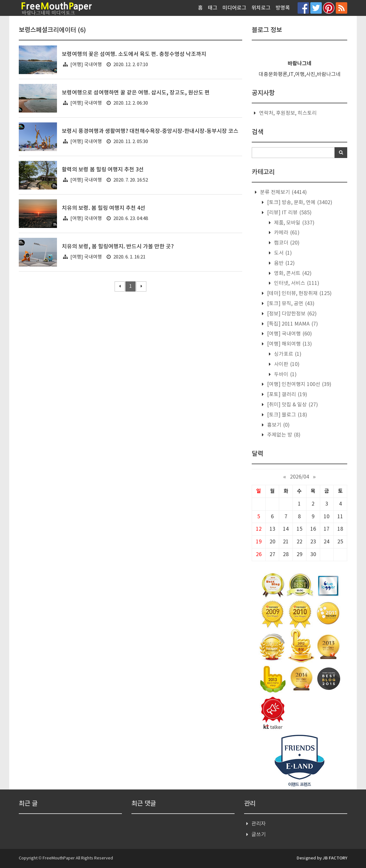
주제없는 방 (283, 435)
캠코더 (286, 243)
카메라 (286, 233)
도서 (282, 253)
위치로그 (261, 8)
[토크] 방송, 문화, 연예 (299, 203)
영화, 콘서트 (292, 273)
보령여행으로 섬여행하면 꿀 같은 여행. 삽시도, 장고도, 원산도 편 (136, 93)
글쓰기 (259, 835)
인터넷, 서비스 (296, 283)
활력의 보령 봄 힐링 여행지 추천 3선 (103, 170)
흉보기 (278, 425)
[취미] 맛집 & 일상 (292, 405)
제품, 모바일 (294, 223)
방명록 (283, 8)
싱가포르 (287, 354)
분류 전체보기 (283, 192)
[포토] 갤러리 (286, 395)
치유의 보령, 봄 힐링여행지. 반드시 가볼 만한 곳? (118, 247)
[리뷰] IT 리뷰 (289, 213)
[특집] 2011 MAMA (292, 324)
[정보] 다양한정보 (291, 314)
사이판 (286, 364)
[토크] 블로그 (286, 415)
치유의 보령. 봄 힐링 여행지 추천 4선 (104, 208)
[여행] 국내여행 (86, 65)
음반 (284, 263)
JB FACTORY (335, 858)
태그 (213, 8)
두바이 (285, 375)
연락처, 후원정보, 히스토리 (288, 113)
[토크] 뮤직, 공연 (290, 304)
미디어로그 (234, 8)
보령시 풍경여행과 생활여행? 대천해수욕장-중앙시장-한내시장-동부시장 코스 (150, 131)
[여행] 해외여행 (289, 344)
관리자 (259, 824)
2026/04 (299, 477)
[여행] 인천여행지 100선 (299, 384)
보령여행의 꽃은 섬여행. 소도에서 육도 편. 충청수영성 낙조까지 (134, 54)
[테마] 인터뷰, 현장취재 (299, 293)
